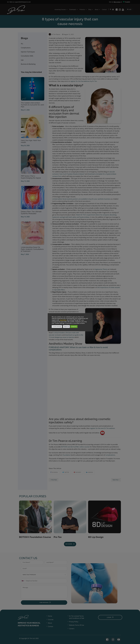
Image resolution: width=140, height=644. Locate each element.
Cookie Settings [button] (57, 326)
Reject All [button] (66, 326)
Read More (63, 320)
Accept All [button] (74, 326)
